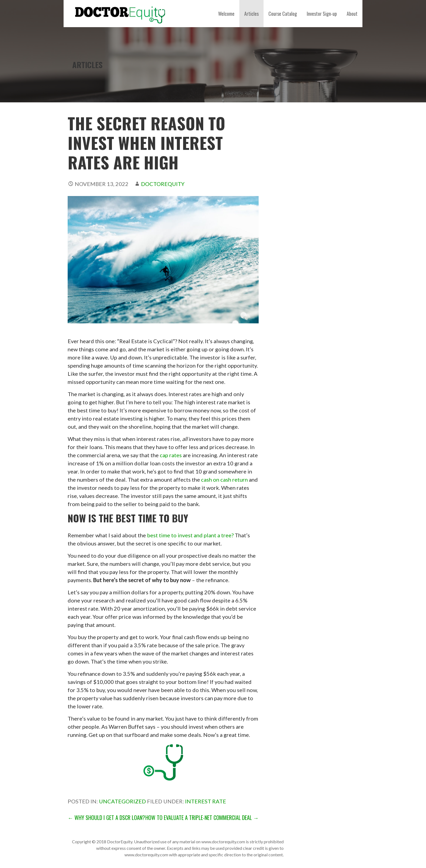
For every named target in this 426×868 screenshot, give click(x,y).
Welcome (226, 14)
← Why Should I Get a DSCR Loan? (106, 818)
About (352, 14)
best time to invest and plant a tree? (190, 535)
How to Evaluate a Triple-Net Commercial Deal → (202, 818)
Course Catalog (283, 14)
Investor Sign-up (322, 14)
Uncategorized (122, 801)
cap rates (171, 455)
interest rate (206, 801)
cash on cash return (224, 479)
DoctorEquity (163, 184)
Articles (251, 14)
